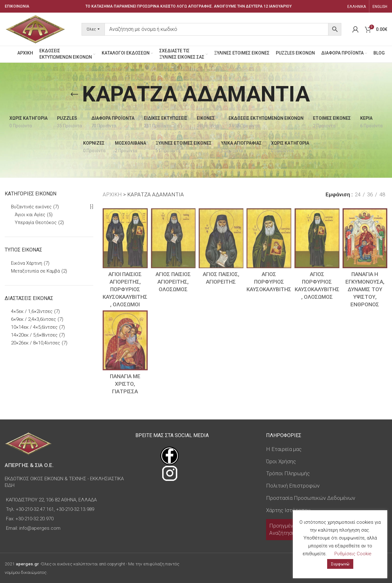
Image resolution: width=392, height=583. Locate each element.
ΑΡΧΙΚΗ (112, 194)
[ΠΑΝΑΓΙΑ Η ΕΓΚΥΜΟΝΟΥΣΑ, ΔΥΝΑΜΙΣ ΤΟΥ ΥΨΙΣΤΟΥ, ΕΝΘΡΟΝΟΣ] (365, 238)
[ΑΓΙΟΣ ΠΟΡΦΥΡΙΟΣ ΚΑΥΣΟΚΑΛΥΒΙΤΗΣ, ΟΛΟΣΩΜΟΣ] (317, 238)
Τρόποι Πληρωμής (288, 473)
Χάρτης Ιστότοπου (288, 510)
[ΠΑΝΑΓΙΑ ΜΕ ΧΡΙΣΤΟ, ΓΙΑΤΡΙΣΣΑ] (125, 340)
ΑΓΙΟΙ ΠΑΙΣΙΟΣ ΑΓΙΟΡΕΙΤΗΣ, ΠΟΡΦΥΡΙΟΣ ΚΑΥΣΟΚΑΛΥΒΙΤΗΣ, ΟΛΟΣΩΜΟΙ (125, 289)
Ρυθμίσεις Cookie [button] (353, 554)
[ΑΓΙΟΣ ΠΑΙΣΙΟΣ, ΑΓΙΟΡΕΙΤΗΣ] (221, 238)
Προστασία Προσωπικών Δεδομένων (311, 498)
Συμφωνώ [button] (340, 564)
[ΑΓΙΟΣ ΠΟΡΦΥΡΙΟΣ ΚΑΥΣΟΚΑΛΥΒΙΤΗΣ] (269, 238)
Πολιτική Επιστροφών (293, 486)
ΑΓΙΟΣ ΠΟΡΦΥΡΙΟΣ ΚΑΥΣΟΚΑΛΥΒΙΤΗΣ (269, 282)
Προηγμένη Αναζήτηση (283, 529)
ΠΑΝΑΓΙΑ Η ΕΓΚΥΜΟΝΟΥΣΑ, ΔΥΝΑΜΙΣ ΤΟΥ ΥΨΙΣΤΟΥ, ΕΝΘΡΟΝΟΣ (365, 289)
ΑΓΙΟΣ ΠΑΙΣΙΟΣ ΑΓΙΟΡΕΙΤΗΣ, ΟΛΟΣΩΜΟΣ (173, 282)
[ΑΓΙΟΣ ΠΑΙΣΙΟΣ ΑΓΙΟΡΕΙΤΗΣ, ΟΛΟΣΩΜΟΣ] (173, 238)
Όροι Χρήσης (281, 461)
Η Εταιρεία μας (284, 449)
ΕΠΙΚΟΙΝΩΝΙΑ (17, 6)
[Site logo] (35, 29)
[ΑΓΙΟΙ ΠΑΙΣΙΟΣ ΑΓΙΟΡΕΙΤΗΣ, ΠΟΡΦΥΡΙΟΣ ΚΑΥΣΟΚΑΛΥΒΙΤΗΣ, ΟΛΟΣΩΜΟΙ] (125, 238)
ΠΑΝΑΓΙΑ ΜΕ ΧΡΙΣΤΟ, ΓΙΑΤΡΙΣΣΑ (125, 384)
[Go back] (74, 95)
